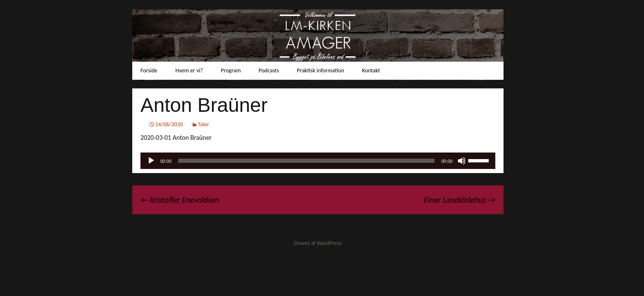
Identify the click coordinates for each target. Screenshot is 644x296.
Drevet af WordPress (318, 243)
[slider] (307, 161)
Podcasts (269, 71)
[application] (318, 161)
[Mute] (462, 161)
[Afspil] (151, 161)
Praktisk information (321, 71)
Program (231, 71)
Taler (204, 124)
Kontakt (371, 71)
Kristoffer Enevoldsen (180, 200)
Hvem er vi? (189, 71)
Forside (149, 71)
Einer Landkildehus (460, 200)
